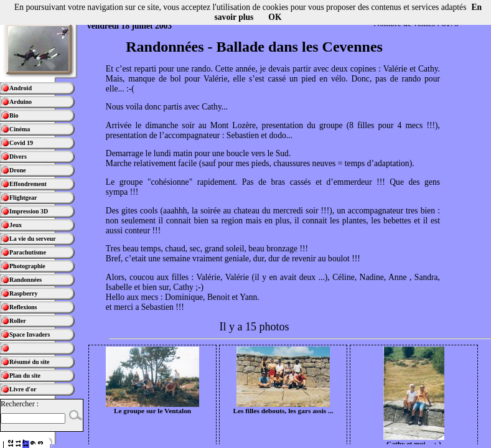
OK (275, 17)
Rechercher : (20, 404)
